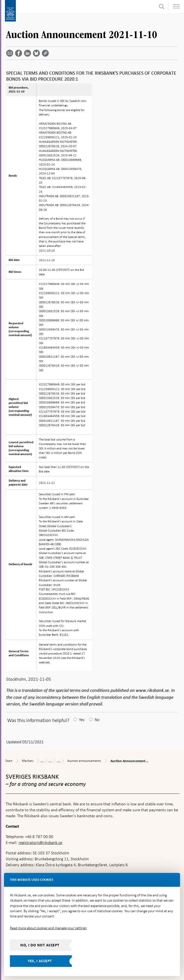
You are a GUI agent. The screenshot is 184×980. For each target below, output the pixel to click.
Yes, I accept (40, 961)
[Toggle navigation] (176, 6)
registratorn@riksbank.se (40, 843)
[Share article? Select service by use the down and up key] (28, 53)
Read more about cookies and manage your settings (48, 928)
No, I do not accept (40, 945)
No (97, 720)
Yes (82, 720)
